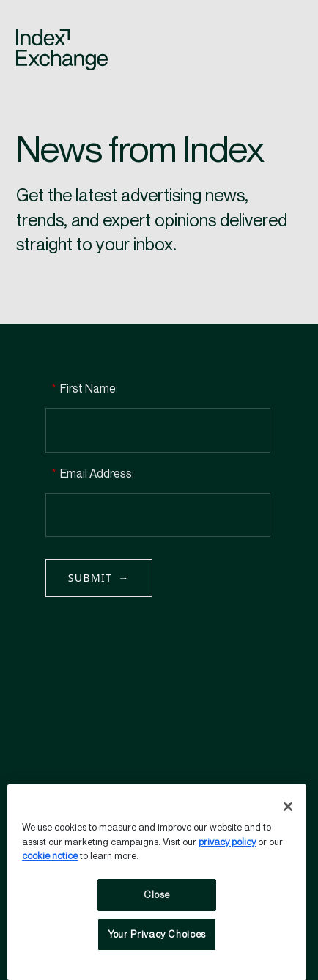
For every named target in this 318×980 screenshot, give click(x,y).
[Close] (288, 806)
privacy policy (227, 842)
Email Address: (93, 474)
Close (157, 895)
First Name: (85, 389)
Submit (90, 578)
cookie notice (50, 856)
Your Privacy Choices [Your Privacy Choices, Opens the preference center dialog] (157, 935)
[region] (157, 882)
